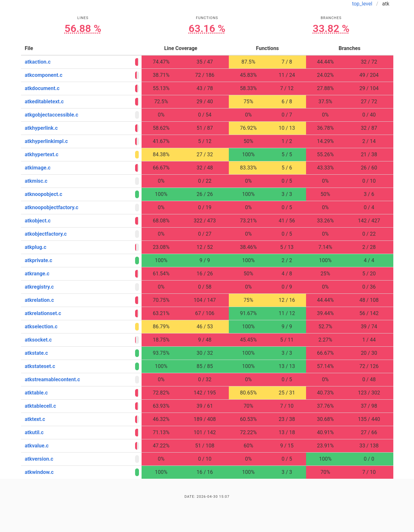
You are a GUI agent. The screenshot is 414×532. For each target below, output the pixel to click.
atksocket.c (38, 340)
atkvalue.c (37, 446)
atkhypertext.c (42, 154)
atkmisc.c (36, 181)
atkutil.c (34, 432)
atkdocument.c (42, 88)
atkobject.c (38, 221)
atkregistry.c (39, 287)
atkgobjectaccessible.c (52, 115)
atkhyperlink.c (41, 128)
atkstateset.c (40, 366)
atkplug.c (36, 247)
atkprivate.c (39, 260)
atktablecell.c (41, 406)
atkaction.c (38, 62)
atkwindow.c (39, 472)
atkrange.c (37, 274)
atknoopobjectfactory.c (52, 207)
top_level (362, 4)
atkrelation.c (39, 300)
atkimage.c (38, 168)
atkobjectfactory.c (46, 234)
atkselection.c (41, 327)
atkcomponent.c (44, 75)
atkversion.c (39, 459)
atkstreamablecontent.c (53, 379)
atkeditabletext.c (44, 102)
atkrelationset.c (43, 313)
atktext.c (35, 419)
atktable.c (36, 393)
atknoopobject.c (44, 194)
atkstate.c (37, 353)
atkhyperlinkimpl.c (46, 141)
